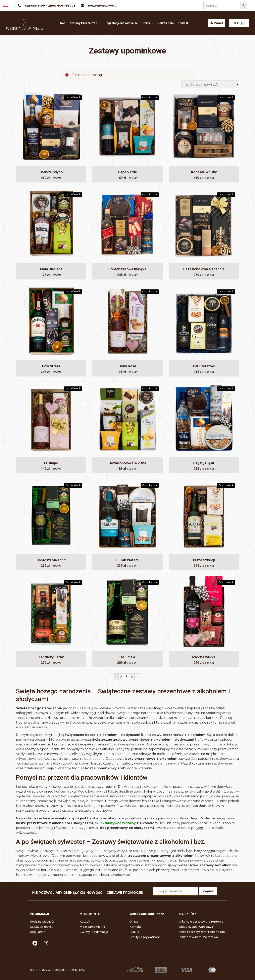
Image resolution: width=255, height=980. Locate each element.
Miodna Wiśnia (204, 657)
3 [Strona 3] (127, 677)
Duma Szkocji (204, 560)
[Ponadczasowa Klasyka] (127, 224)
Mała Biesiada (51, 269)
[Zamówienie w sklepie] (210, 84)
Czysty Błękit (204, 463)
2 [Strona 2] (121, 677)
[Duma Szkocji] (204, 515)
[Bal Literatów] (204, 321)
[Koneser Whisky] (204, 127)
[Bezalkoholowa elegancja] (204, 224)
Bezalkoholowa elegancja (204, 269)
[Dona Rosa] (127, 321)
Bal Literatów (204, 366)
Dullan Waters (127, 560)
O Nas (61, 23)
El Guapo (51, 463)
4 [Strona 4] (132, 677)
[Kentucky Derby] (51, 612)
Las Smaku (127, 657)
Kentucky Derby (51, 657)
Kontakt (183, 23)
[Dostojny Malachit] (51, 515)
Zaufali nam (166, 23)
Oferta (148, 23)
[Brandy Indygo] (51, 127)
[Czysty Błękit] (204, 418)
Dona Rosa (127, 366)
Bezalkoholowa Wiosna (127, 463)
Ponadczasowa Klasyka (127, 269)
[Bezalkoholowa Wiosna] (127, 418)
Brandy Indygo (51, 172)
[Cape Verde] (127, 127)
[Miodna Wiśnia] (204, 612)
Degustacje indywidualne (121, 23)
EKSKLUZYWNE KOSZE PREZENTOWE (59, 970)
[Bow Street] (51, 321)
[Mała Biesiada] (51, 224)
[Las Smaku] (127, 612)
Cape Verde (127, 172)
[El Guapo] (51, 418)
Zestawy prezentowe (85, 23)
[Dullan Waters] (127, 515)
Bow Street (51, 366)
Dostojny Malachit (51, 560)
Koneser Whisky (204, 172)
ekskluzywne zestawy (118, 823)
